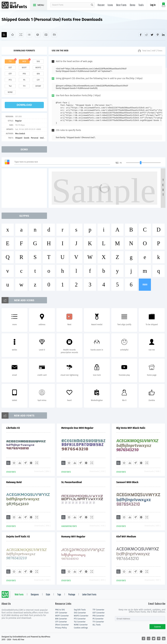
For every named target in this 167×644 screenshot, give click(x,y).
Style (48, 595)
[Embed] (31, 463)
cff (38, 80)
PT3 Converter (80, 619)
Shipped (19, 138)
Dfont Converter (62, 625)
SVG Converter (80, 613)
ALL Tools (97, 625)
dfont (38, 86)
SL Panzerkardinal (72, 482)
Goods (26, 138)
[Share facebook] (141, 35)
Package (72, 595)
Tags (59, 595)
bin (38, 74)
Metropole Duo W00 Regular (77, 428)
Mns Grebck (20, 134)
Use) (42, 138)
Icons (110, 5)
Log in (153, 5)
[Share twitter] (152, 35)
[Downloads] (20, 463)
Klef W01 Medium (126, 537)
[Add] (4, 35)
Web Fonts (19, 595)
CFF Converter (61, 622)
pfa (24, 74)
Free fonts (16, 5)
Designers (35, 595)
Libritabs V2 (13, 428)
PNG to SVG (60, 610)
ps (24, 80)
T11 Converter (98, 622)
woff (24, 68)
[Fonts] (54, 35)
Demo (133, 5)
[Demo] (21, 35)
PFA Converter (98, 616)
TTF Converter (98, 610)
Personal (35, 138)
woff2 (38, 68)
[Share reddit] (146, 35)
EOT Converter (99, 613)
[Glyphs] (29, 35)
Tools (141, 5)
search (92, 5)
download (24, 105)
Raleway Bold (14, 482)
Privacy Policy (61, 628)
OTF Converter (61, 613)
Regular (18, 121)
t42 (10, 86)
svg (38, 61)
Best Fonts (121, 5)
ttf (10, 61)
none (10, 92)
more (145, 285)
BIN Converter (61, 619)
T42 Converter (80, 622)
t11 (24, 86)
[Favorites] (13, 35)
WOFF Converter (62, 616)
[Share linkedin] (163, 35)
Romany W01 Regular (73, 537)
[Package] (38, 35)
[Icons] (46, 35)
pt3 (10, 80)
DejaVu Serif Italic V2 (18, 537)
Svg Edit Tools (80, 610)
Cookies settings (81, 628)
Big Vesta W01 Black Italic (131, 428)
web (24, 61)
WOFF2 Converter (81, 616)
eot (10, 68)
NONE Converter (81, 625)
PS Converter (98, 619)
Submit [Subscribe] (157, 627)
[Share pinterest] (158, 35)
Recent (101, 5)
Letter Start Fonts (89, 595)
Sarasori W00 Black (127, 482)
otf (10, 74)
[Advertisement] (25, 188)
